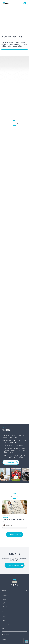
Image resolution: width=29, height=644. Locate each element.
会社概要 (5, 599)
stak (4, 617)
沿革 (4, 603)
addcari (5, 620)
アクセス (5, 607)
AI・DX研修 (6, 624)
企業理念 (5, 595)
